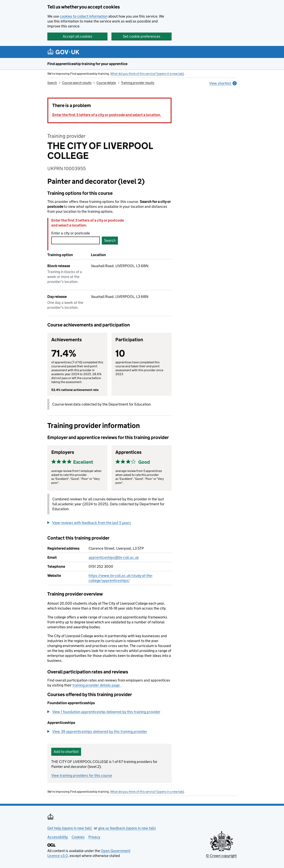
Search (52, 83)
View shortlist (223, 83)
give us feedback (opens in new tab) (127, 828)
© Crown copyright (221, 856)
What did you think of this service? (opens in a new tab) (147, 74)
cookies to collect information (84, 16)
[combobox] (76, 240)
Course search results (77, 83)
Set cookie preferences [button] (142, 36)
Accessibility (58, 837)
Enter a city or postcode (71, 233)
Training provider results (138, 83)
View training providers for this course (82, 775)
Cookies (78, 837)
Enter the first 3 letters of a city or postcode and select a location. (107, 115)
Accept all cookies (78, 36)
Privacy (94, 837)
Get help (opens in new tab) (70, 828)
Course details (106, 83)
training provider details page (96, 685)
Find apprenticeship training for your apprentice (87, 64)
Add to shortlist (66, 752)
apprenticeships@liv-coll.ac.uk (114, 557)
